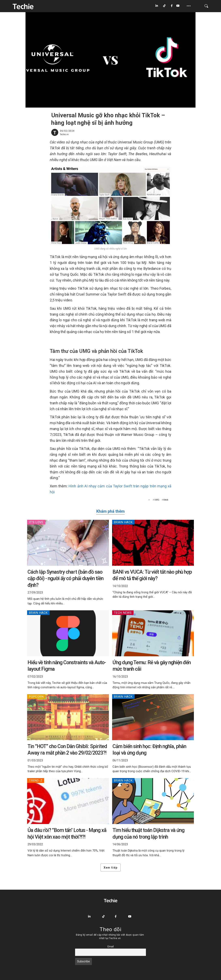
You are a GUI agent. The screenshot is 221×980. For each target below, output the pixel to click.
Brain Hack (123, 522)
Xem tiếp (110, 868)
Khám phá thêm (110, 511)
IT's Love (36, 522)
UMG (157, 500)
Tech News (123, 613)
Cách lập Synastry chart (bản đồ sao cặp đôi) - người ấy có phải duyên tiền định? (65, 579)
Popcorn (36, 697)
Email (111, 946)
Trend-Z (36, 780)
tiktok (166, 500)
